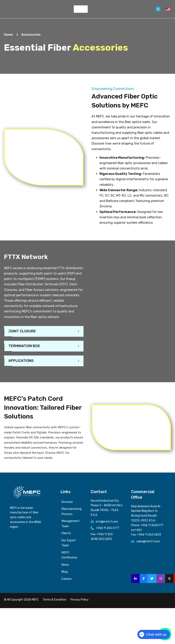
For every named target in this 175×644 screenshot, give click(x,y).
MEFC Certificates (69, 555)
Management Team (70, 524)
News (65, 565)
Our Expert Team (69, 543)
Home (8, 35)
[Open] (158, 9)
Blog (64, 572)
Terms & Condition (55, 600)
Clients (66, 533)
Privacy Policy (79, 600)
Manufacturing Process (71, 511)
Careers (67, 579)
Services (67, 502)
